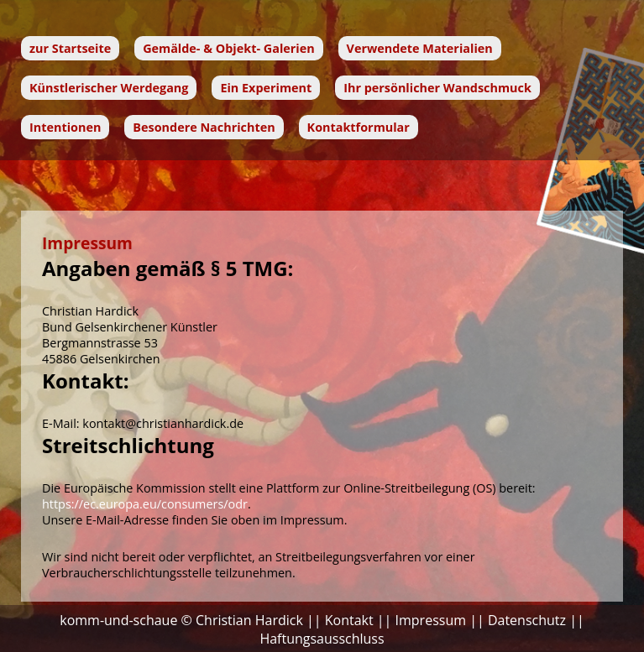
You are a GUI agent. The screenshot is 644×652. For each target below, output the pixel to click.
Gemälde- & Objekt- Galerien (229, 48)
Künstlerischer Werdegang (109, 88)
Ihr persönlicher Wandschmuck (437, 88)
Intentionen (65, 127)
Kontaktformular (359, 127)
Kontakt (349, 620)
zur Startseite (70, 48)
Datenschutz (527, 620)
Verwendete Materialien (420, 48)
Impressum (431, 620)
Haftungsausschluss (322, 639)
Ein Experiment (266, 88)
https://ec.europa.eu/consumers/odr (145, 504)
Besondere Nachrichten (204, 127)
